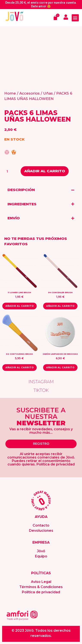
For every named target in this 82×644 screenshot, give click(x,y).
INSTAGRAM (41, 382)
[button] (75, 18)
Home (10, 93)
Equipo (41, 556)
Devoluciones (41, 531)
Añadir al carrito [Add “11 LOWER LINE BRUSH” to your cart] (20, 306)
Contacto (41, 525)
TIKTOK (41, 390)
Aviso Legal (41, 582)
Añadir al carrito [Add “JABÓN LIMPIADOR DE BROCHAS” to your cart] (60, 367)
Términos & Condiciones (41, 587)
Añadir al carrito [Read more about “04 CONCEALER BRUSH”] (60, 306)
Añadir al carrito (45, 171)
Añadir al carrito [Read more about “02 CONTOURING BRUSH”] (20, 367)
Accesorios (30, 93)
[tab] (41, 190)
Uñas (48, 93)
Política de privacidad (41, 592)
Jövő (41, 551)
